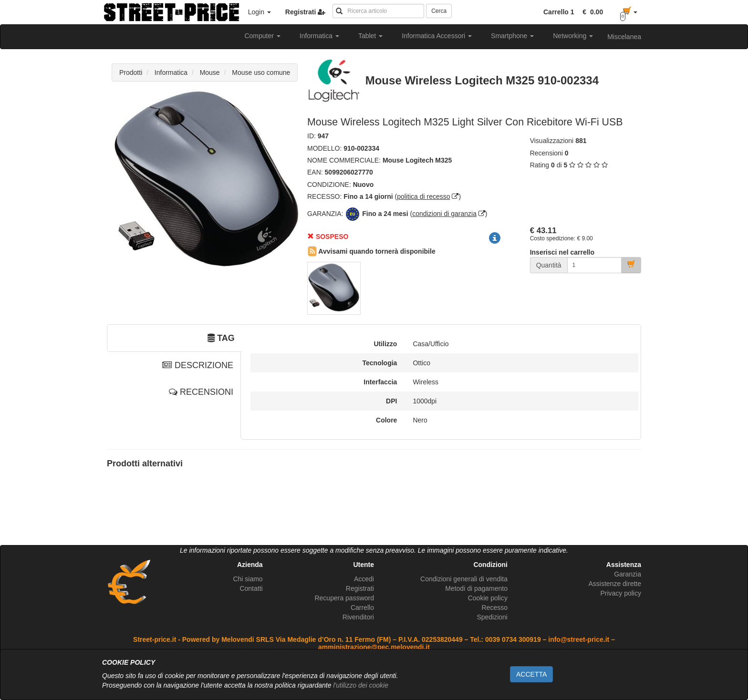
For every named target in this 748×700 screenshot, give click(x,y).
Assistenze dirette (615, 584)
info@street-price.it (579, 639)
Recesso (495, 607)
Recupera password (344, 598)
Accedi (364, 579)
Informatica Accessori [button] (437, 36)
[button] (591, 12)
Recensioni (546, 153)
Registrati (360, 588)
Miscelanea (624, 37)
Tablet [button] (370, 36)
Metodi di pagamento (476, 588)
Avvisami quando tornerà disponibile (372, 251)
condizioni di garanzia (444, 214)
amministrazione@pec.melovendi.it (374, 647)
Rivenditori (358, 617)
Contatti (251, 588)
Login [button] (260, 12)
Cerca (439, 11)
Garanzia (628, 574)
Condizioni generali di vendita (464, 579)
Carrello (362, 607)
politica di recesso (423, 196)
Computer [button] (262, 36)
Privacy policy (621, 593)
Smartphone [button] (512, 36)
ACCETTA (531, 674)
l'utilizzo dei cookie (361, 685)
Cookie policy (488, 598)
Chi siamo (248, 579)
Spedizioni (492, 617)
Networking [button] (573, 36)
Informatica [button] (319, 36)
